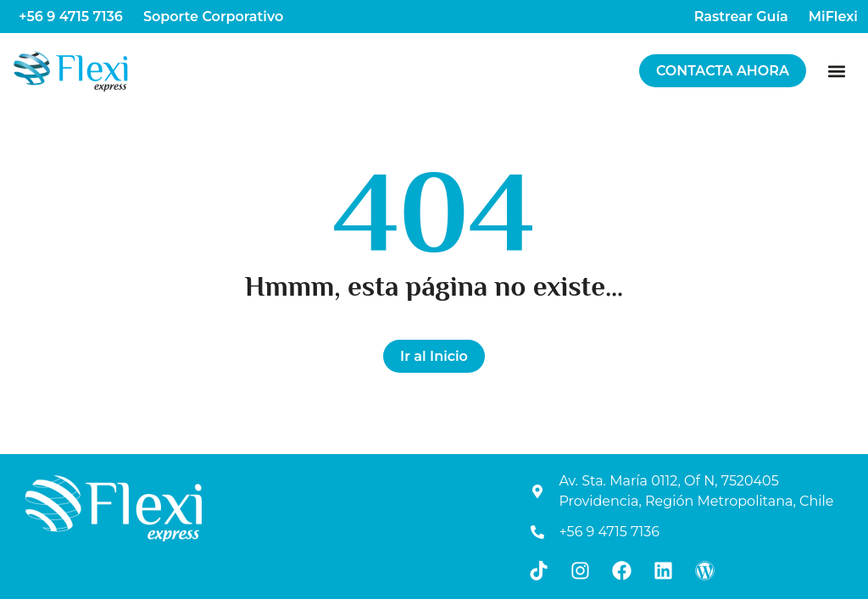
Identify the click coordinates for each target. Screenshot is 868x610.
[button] (837, 71)
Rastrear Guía (741, 17)
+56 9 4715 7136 (71, 17)
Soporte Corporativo (213, 17)
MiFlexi (833, 17)
